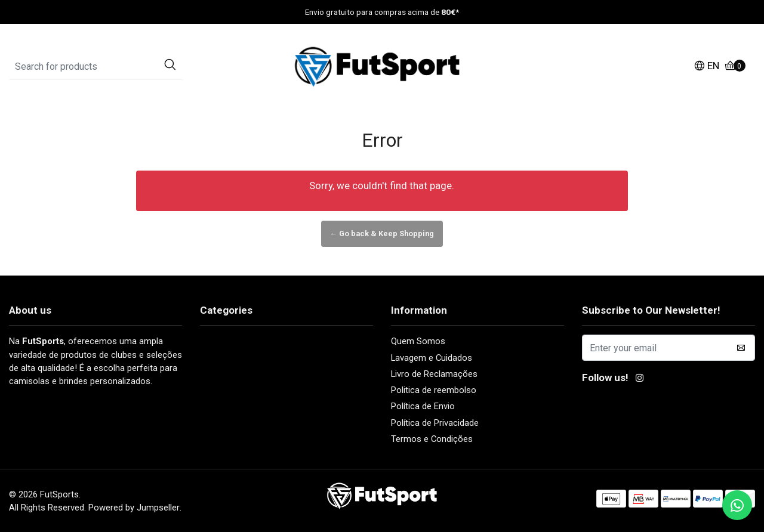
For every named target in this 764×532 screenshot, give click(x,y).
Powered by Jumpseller (134, 508)
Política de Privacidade (435, 423)
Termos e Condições (432, 439)
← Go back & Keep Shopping (382, 233)
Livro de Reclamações (434, 374)
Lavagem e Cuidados (432, 358)
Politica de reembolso (434, 390)
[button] (706, 67)
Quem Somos (418, 341)
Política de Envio (423, 406)
